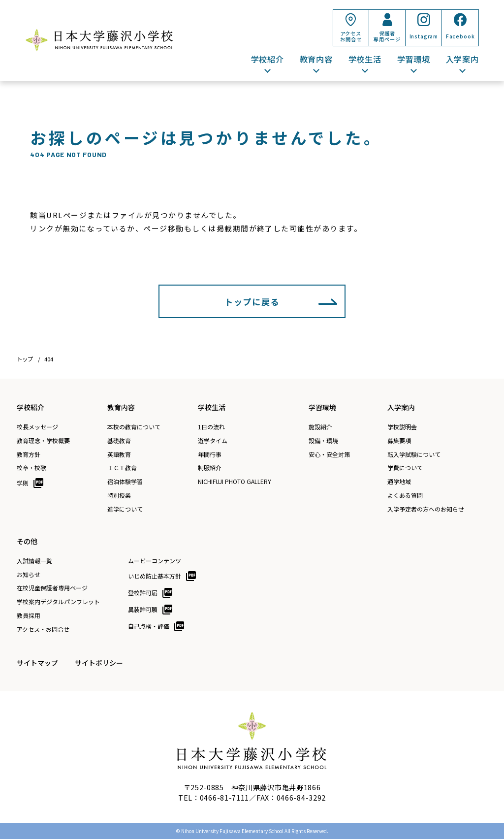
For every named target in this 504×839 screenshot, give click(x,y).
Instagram (424, 36)
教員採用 (29, 615)
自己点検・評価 (149, 626)
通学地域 (399, 482)
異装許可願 (143, 609)
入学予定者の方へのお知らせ (426, 509)
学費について (405, 468)
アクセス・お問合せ (43, 629)
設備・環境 (323, 441)
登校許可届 (143, 593)
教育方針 (29, 454)
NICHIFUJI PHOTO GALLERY (235, 482)
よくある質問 (405, 495)
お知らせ (29, 575)
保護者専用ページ (387, 36)
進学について (125, 509)
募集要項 (399, 441)
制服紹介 (210, 468)
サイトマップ (37, 663)
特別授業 (119, 495)
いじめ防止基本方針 (155, 576)
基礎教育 (119, 441)
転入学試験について (414, 454)
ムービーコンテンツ (155, 561)
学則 (23, 483)
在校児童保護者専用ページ (52, 588)
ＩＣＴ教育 (122, 468)
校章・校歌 (31, 468)
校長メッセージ (37, 427)
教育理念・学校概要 (43, 441)
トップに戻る (252, 302)
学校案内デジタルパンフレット (58, 602)
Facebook (460, 36)
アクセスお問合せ (351, 36)
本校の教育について (134, 427)
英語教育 (119, 454)
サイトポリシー (99, 663)
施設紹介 (320, 427)
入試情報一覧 (34, 561)
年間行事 (210, 454)
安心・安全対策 (329, 454)
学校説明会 (402, 427)
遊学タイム (213, 441)
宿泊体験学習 (125, 482)
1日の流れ (211, 427)
